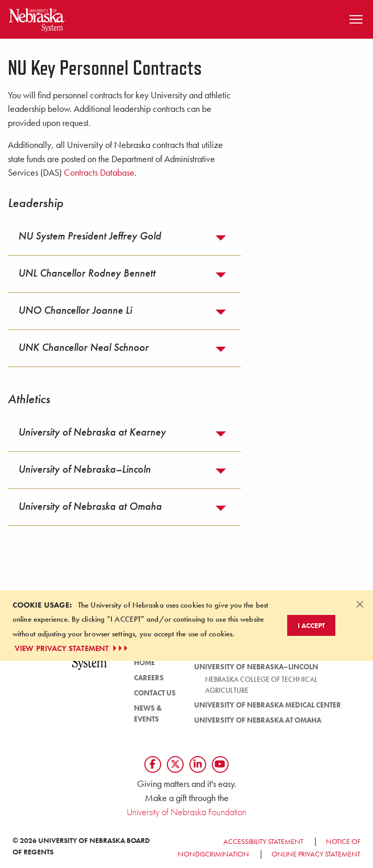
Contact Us (155, 693)
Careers (149, 678)
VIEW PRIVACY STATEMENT (72, 648)
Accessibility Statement (263, 841)
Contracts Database (99, 173)
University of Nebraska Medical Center (268, 705)
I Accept (311, 625)
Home (144, 663)
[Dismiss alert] (360, 604)
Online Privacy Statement (316, 854)
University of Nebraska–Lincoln (256, 667)
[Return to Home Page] (37, 18)
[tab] (124, 237)
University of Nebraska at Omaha (258, 720)
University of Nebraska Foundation (186, 812)
